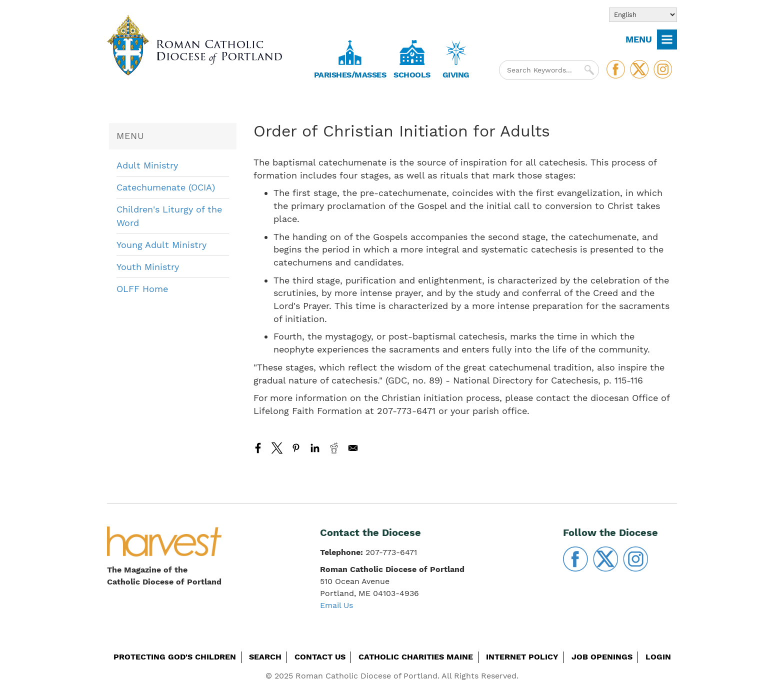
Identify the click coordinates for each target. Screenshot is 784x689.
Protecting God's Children (175, 657)
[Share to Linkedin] (315, 448)
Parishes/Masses (350, 75)
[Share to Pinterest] (296, 448)
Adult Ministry (147, 165)
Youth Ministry (148, 267)
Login (658, 657)
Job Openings (602, 657)
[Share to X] (277, 448)
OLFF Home (142, 289)
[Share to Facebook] (258, 448)
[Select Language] (643, 15)
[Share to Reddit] (334, 448)
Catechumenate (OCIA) (166, 187)
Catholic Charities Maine (416, 657)
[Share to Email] (353, 448)
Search (265, 657)
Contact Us (320, 657)
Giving (456, 75)
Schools (412, 75)
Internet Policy (522, 657)
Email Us (336, 605)
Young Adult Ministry (161, 245)
